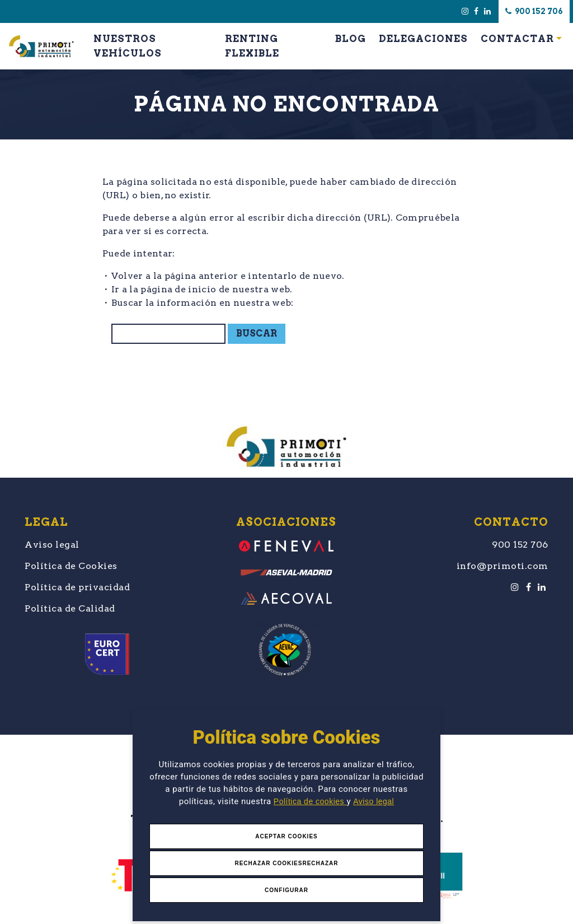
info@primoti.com (502, 566)
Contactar (517, 39)
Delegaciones (423, 39)
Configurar (286, 890)
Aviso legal (374, 801)
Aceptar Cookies (286, 836)
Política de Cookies (71, 566)
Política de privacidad (77, 587)
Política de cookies (310, 801)
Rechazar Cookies (268, 863)
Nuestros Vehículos (128, 46)
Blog (351, 39)
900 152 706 (534, 11)
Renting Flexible (252, 46)
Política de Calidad (70, 608)
